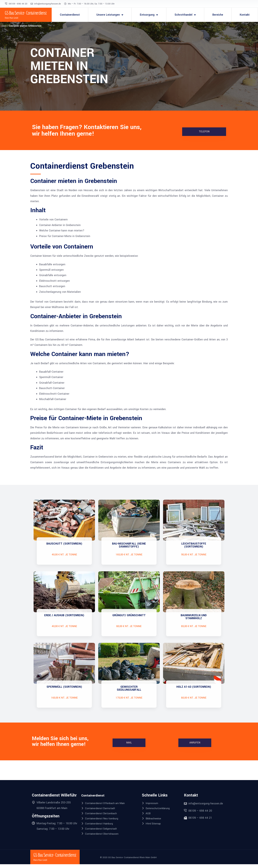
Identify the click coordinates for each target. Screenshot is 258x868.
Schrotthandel (185, 15)
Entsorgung (149, 15)
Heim (4, 26)
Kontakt (245, 15)
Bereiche (218, 15)
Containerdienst (70, 15)
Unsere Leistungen (110, 15)
